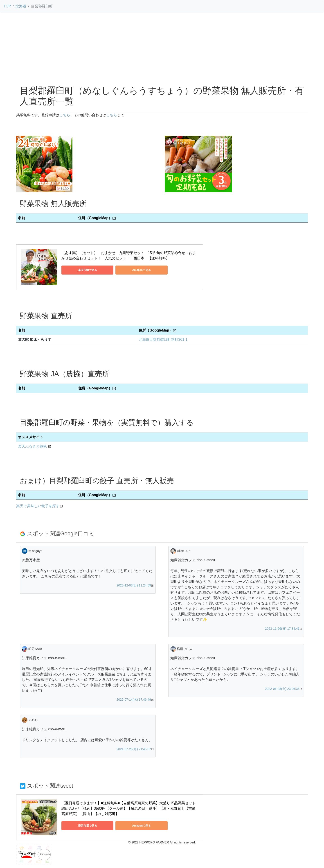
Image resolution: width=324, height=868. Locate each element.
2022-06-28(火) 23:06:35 (282, 689)
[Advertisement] (162, 48)
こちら (65, 115)
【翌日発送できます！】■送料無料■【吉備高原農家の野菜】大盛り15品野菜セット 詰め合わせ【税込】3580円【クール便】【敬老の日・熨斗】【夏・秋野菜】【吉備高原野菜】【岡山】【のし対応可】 (129, 808)
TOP (7, 6)
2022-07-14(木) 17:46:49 (134, 700)
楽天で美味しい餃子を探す (38, 506)
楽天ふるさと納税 (32, 446)
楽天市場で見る (82, 270)
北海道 (21, 6)
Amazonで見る (125, 270)
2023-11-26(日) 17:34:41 (282, 629)
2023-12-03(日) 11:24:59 (134, 585)
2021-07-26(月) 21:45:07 (134, 749)
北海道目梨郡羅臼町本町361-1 (163, 340)
